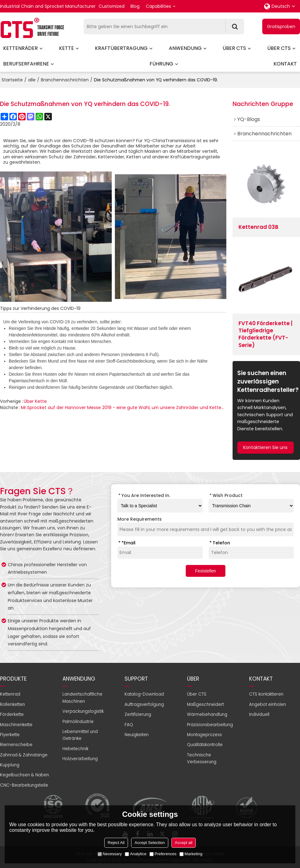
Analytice (136, 854)
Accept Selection (150, 843)
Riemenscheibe (16, 745)
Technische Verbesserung (202, 758)
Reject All (116, 843)
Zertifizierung (138, 714)
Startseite (12, 80)
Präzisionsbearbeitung (210, 725)
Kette (66, 48)
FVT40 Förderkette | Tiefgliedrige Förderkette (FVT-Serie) (266, 334)
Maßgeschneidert (205, 704)
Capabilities (158, 6)
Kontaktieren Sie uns (265, 447)
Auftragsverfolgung (144, 704)
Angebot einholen (268, 704)
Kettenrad (10, 694)
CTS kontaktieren (266, 694)
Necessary (110, 854)
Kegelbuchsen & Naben (25, 775)
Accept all (184, 843)
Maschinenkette (16, 725)
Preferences (163, 854)
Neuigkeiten (137, 735)
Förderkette (12, 714)
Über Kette (35, 401)
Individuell (259, 714)
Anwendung (185, 48)
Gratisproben (281, 27)
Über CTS (234, 48)
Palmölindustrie (78, 722)
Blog (135, 6)
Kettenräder (20, 48)
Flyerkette (10, 735)
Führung (161, 64)
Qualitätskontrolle (205, 745)
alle (32, 80)
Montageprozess (204, 735)
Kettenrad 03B (258, 227)
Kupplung (10, 765)
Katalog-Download (144, 694)
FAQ (129, 725)
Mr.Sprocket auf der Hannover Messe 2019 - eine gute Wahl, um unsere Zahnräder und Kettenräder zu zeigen (124, 407)
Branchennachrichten (65, 80)
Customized (112, 6)
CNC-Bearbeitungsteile (24, 785)
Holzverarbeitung (80, 759)
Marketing (191, 854)
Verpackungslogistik (83, 711)
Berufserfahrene (26, 64)
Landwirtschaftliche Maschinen (82, 698)
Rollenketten (12, 704)
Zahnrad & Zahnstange (24, 755)
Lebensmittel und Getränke (80, 735)
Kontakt (285, 64)
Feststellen (206, 571)
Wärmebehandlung (207, 714)
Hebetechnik (75, 749)
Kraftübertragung (121, 48)
